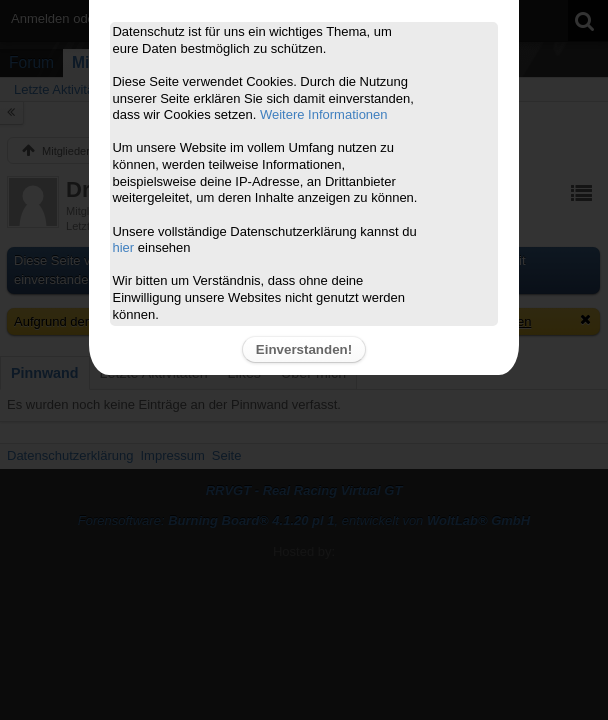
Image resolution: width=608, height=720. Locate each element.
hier (123, 247)
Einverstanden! (304, 349)
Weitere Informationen (324, 114)
